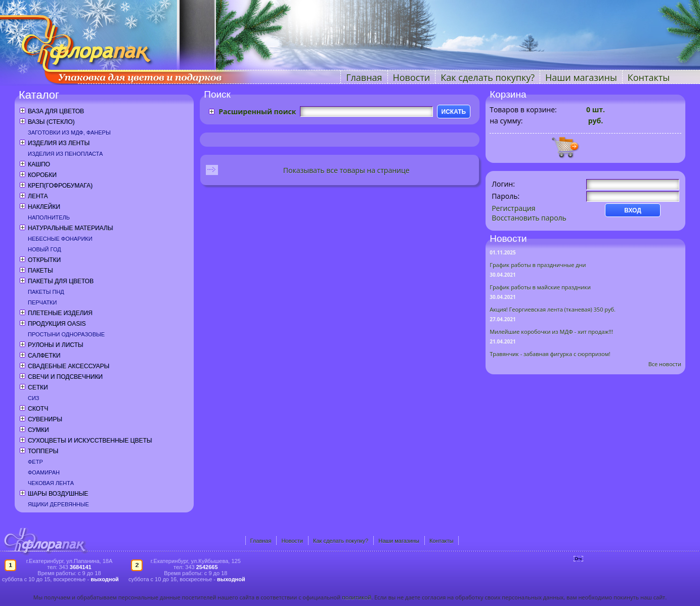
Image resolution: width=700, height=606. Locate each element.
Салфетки (44, 356)
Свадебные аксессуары (69, 366)
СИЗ (34, 398)
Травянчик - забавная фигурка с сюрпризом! (550, 354)
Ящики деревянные (58, 504)
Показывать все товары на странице (346, 170)
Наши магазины (581, 77)
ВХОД (633, 210)
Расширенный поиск (257, 112)
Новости (412, 77)
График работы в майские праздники (540, 287)
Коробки (42, 175)
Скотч (38, 409)
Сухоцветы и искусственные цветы (90, 441)
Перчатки (42, 302)
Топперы (43, 451)
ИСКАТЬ (454, 112)
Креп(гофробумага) (60, 186)
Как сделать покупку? (488, 77)
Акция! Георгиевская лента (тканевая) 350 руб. (553, 309)
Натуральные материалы (70, 228)
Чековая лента (51, 483)
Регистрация (513, 208)
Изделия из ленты (59, 143)
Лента (38, 196)
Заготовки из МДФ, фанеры (69, 133)
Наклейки (44, 207)
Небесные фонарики (60, 239)
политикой (357, 597)
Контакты (649, 77)
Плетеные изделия (60, 313)
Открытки (44, 260)
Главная (364, 77)
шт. (596, 110)
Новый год (45, 249)
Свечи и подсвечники (65, 377)
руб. (595, 121)
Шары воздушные (58, 494)
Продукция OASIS (57, 324)
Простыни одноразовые (66, 334)
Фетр (35, 462)
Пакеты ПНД (46, 292)
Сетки (38, 387)
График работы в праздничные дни (538, 265)
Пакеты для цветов (61, 281)
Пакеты (40, 271)
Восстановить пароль (529, 218)
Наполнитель (49, 218)
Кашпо (39, 164)
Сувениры (45, 419)
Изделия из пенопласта (65, 154)
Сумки (38, 430)
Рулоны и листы (55, 345)
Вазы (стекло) (51, 122)
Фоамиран (44, 472)
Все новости (665, 364)
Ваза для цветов (56, 111)
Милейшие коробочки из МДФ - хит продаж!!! (551, 332)
